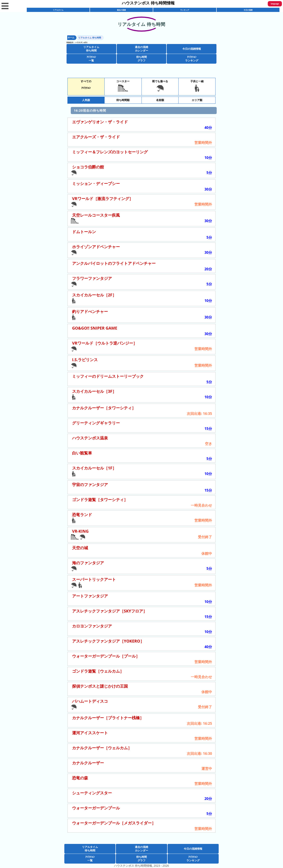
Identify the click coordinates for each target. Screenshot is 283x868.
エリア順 (197, 100)
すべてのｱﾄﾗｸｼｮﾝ (86, 85)
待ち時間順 (123, 100)
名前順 (160, 100)
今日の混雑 (248, 10)
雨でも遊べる (160, 86)
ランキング (185, 10)
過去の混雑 (121, 10)
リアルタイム (58, 10)
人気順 (86, 100)
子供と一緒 (197, 86)
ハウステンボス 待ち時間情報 (148, 3)
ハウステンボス (81, 42)
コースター (123, 86)
